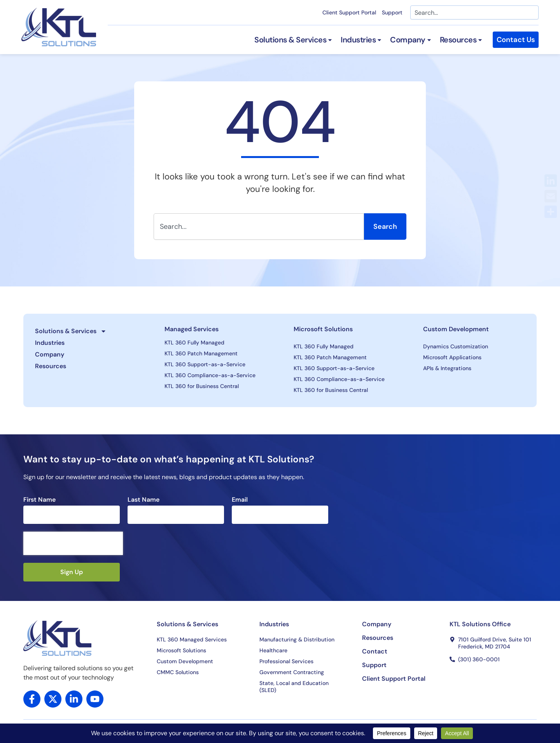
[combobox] (474, 12)
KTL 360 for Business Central (202, 386)
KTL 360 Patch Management (201, 353)
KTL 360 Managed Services (192, 639)
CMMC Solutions (178, 672)
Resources (51, 366)
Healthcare (273, 650)
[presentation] (73, 543)
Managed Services (192, 329)
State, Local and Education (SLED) (294, 687)
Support (392, 12)
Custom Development (456, 329)
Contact (375, 652)
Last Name (143, 500)
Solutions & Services (71, 331)
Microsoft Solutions (323, 329)
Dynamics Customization (456, 346)
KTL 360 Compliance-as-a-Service (210, 375)
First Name (39, 500)
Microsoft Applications (452, 357)
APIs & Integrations (447, 368)
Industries (50, 343)
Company (50, 354)
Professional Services (286, 661)
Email (240, 500)
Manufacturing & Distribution (297, 639)
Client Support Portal (349, 12)
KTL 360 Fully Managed (194, 343)
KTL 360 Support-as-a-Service (205, 364)
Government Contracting (292, 672)
